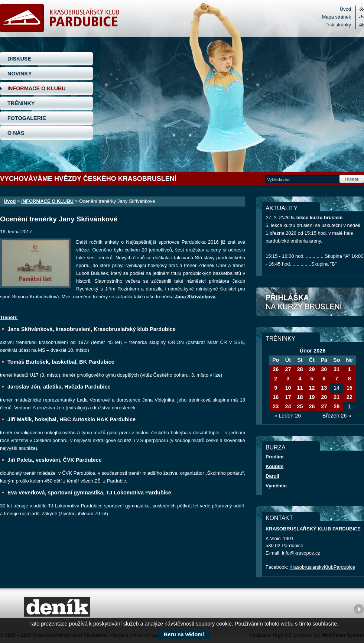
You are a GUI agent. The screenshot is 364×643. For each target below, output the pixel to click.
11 (300, 388)
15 (350, 388)
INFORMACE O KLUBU (37, 88)
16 (276, 397)
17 (288, 397)
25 (300, 406)
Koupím (274, 466)
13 (324, 388)
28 (300, 369)
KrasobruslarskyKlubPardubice (322, 567)
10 (288, 388)
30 (324, 369)
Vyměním (276, 486)
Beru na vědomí (184, 634)
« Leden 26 (287, 416)
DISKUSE (19, 59)
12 (312, 388)
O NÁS (16, 133)
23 (276, 406)
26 (276, 369)
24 (288, 406)
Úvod (345, 9)
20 (324, 397)
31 (337, 369)
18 (300, 397)
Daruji (272, 476)
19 (312, 397)
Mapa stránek (337, 17)
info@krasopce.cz (301, 553)
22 (350, 397)
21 (337, 397)
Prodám (274, 457)
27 (288, 369)
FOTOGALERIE (27, 118)
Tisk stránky (338, 25)
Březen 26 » (337, 416)
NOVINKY (20, 74)
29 (312, 369)
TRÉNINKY (21, 103)
